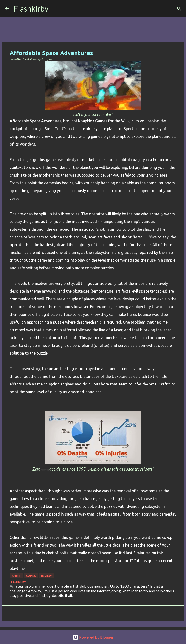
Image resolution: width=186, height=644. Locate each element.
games (31, 576)
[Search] (55, 9)
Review (46, 576)
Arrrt (16, 576)
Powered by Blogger (93, 637)
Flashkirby (31, 9)
